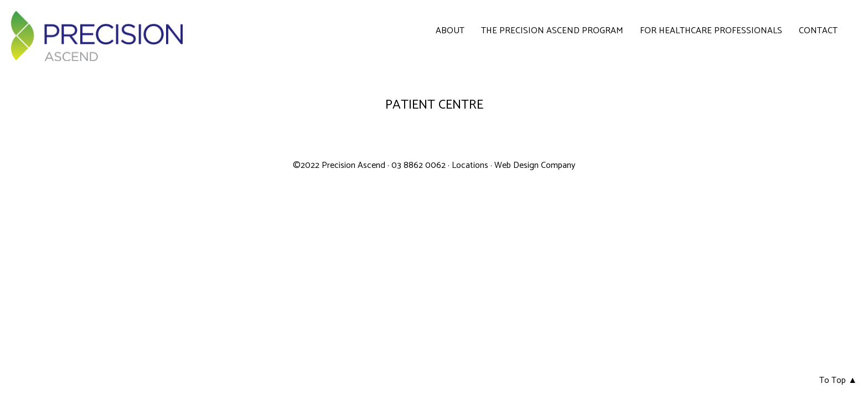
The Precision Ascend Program (552, 31)
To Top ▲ (838, 380)
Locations (470, 165)
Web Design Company (535, 165)
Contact (818, 31)
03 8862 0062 (420, 165)
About (450, 31)
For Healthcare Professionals (711, 31)
